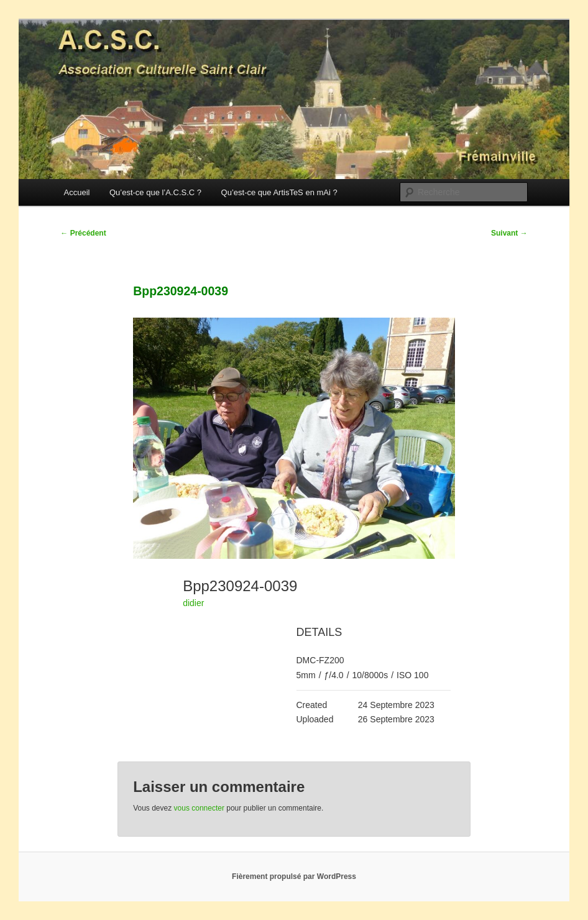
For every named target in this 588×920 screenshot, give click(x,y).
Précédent (83, 233)
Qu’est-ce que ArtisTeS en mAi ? (279, 192)
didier (193, 603)
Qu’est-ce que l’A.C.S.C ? (155, 192)
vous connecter (199, 808)
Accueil (77, 192)
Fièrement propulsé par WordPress (294, 876)
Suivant (509, 233)
